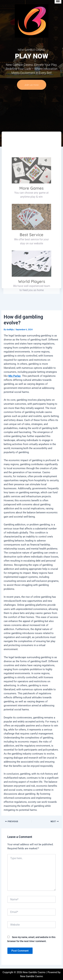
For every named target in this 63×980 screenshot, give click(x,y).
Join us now (32, 85)
